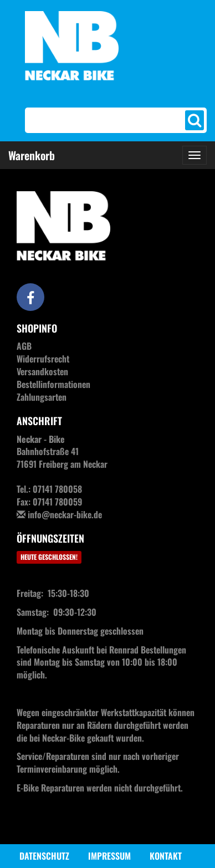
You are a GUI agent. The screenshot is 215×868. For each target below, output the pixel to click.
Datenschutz (44, 856)
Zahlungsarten (42, 397)
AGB (24, 346)
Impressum (109, 856)
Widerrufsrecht (43, 359)
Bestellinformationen (53, 384)
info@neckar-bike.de (65, 514)
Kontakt (166, 856)
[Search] (106, 120)
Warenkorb (32, 155)
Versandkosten (42, 371)
